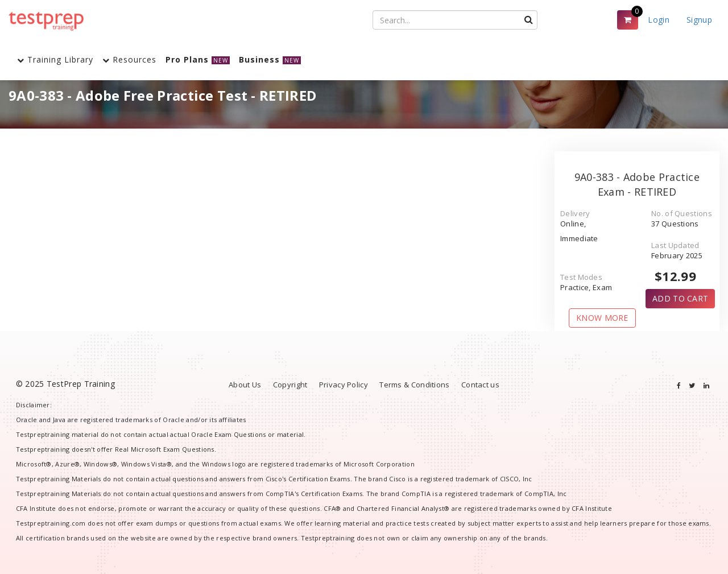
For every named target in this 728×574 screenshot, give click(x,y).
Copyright (290, 385)
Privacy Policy (344, 385)
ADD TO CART (680, 298)
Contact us (480, 385)
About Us (245, 385)
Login (659, 20)
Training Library (55, 59)
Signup (699, 20)
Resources (129, 59)
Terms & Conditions (414, 385)
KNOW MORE (602, 318)
